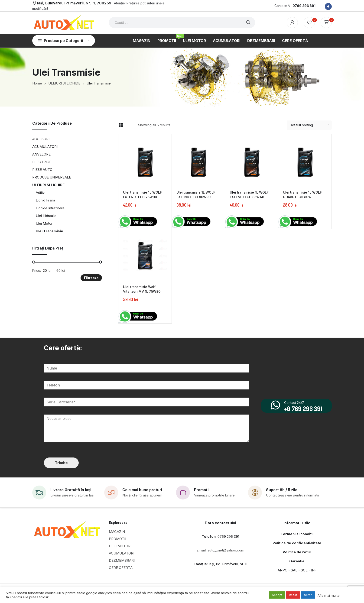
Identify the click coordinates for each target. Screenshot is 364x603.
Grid (121, 125)
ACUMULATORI (45, 147)
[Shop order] (309, 125)
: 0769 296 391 (220, 536)
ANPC (283, 570)
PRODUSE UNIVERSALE (52, 177)
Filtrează (91, 278)
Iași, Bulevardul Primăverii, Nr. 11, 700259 (74, 3)
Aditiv (40, 193)
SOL (304, 570)
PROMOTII (117, 539)
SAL (294, 570)
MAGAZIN (117, 531)
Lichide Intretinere (50, 208)
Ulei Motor (44, 223)
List (129, 125)
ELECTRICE (42, 162)
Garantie (297, 561)
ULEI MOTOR (120, 546)
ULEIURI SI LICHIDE (48, 185)
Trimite (61, 462)
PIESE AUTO (42, 170)
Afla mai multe (329, 596)
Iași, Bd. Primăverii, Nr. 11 (220, 564)
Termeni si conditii (297, 534)
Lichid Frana (45, 200)
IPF (314, 570)
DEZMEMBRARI (122, 560)
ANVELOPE (41, 154)
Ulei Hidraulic (46, 216)
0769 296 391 (304, 6)
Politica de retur (297, 552)
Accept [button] (277, 595)
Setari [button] (308, 595)
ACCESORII (41, 139)
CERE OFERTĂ (121, 567)
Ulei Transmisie (49, 231)
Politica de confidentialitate (297, 543)
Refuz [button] (293, 595)
